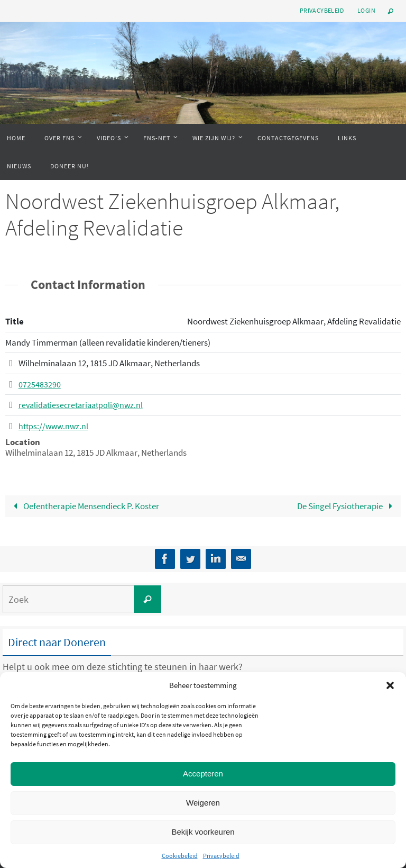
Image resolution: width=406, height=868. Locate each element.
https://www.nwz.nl (55, 426)
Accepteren (203, 774)
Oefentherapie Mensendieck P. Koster (84, 505)
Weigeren (203, 803)
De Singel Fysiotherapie (347, 505)
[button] (390, 685)
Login (366, 10)
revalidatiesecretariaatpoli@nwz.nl (84, 405)
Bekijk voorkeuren (203, 832)
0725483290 (40, 384)
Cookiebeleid (180, 856)
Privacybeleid (221, 856)
